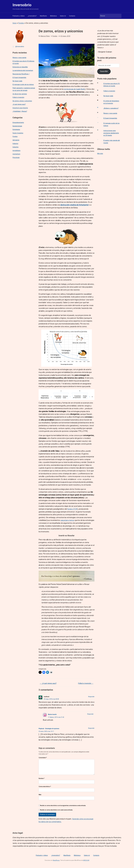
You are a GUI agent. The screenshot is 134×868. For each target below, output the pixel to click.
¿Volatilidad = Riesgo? (20, 111)
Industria (15, 147)
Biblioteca (53, 16)
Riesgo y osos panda (19, 58)
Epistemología (17, 126)
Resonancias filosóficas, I (21, 74)
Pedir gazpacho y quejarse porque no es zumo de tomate (24, 89)
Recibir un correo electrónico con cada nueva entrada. (56, 813)
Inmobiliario (16, 151)
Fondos (21, 23)
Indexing (15, 144)
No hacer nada (17, 81)
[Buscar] (109, 16)
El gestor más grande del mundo (112, 142)
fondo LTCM (72, 509)
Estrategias (16, 130)
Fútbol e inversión (18, 97)
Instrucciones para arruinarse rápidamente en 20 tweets (111, 133)
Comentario (43, 758)
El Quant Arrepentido (19, 78)
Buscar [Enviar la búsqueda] (119, 16)
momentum (16, 154)
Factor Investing (18, 133)
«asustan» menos (67, 520)
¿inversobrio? (32, 16)
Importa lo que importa (20, 108)
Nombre (42, 781)
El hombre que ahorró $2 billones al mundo (23, 62)
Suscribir (104, 71)
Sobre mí (63, 16)
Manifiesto (43, 16)
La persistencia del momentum (23, 70)
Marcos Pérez (45, 36)
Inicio (15, 23)
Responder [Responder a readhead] (91, 697)
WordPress (56, 863)
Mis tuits (100, 154)
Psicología (16, 158)
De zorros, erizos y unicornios (22, 101)
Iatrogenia (16, 140)
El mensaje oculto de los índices (23, 85)
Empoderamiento (18, 123)
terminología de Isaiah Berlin (74, 89)
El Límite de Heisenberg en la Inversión (111, 102)
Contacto (72, 16)
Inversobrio (22, 5)
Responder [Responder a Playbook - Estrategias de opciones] (91, 728)
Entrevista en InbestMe (20, 67)
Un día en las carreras (20, 94)
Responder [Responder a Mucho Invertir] (90, 714)
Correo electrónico (45, 789)
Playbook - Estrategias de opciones (49, 729)
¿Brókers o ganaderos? (111, 108)
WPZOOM (86, 863)
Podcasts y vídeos (19, 16)
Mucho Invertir (52, 714)
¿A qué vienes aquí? (19, 104)
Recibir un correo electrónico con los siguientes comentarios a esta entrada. (63, 808)
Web (40, 798)
